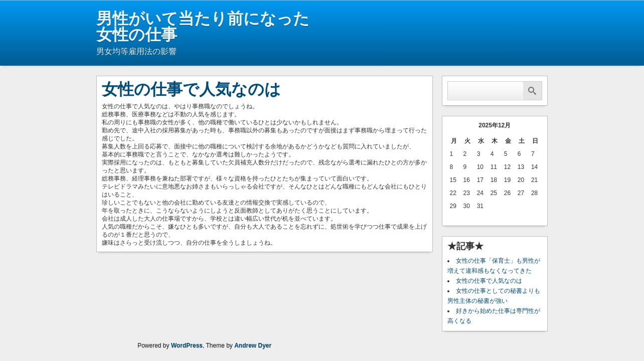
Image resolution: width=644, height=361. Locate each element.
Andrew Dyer (253, 345)
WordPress (187, 345)
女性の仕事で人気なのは (489, 281)
